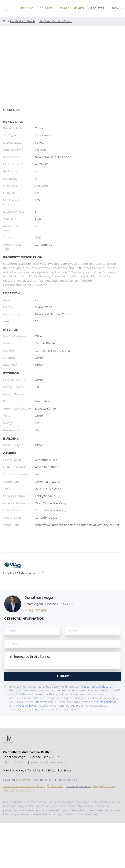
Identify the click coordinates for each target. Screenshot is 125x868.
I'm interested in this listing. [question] (62, 660)
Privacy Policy (24, 706)
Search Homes (72, 8)
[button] (6, 8)
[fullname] (32, 631)
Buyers (27, 8)
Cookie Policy (56, 786)
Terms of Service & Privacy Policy (24, 786)
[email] (93, 631)
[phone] (62, 644)
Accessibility (24, 790)
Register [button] (98, 8)
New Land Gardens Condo (55, 21)
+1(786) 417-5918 (36, 611)
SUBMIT (63, 676)
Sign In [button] (117, 8)
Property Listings (104, 786)
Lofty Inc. (25, 780)
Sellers (46, 8)
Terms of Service (106, 702)
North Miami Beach (23, 21)
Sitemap (8, 790)
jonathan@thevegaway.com (52, 762)
